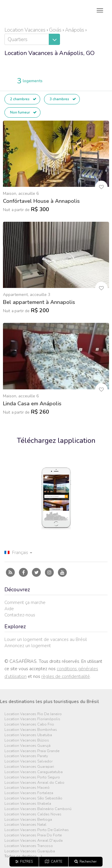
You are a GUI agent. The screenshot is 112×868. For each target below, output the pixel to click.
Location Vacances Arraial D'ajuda (34, 841)
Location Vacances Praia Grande (32, 751)
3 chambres (63, 99)
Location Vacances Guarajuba (30, 851)
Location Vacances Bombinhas (31, 730)
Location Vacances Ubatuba (28, 735)
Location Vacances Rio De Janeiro (33, 714)
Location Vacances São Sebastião (33, 798)
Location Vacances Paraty (26, 756)
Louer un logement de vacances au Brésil (46, 639)
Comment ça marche (25, 603)
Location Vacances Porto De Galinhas (37, 830)
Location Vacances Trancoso (29, 846)
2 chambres (23, 99)
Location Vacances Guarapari (29, 767)
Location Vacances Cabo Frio (29, 724)
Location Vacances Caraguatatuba (34, 772)
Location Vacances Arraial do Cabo (34, 783)
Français (18, 553)
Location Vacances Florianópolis (32, 719)
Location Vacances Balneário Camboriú (38, 809)
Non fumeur (23, 112)
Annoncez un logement (28, 646)
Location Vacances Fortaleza (29, 793)
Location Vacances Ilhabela (28, 804)
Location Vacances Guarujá (27, 746)
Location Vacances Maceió (27, 788)
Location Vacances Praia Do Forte (33, 835)
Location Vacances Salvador (29, 761)
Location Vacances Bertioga (28, 820)
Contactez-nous (20, 615)
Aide (9, 609)
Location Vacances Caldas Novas (33, 814)
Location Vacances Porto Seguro (32, 777)
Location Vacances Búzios (27, 740)
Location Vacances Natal (25, 825)
